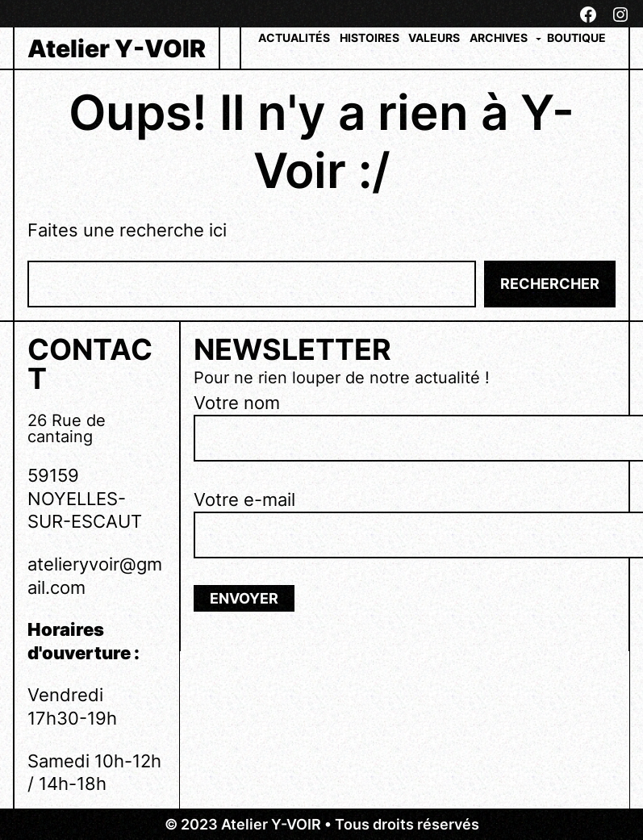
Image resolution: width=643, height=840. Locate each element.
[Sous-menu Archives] (539, 38)
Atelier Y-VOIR (117, 48)
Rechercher (550, 284)
